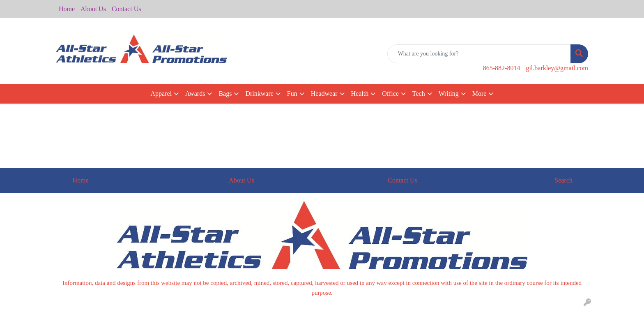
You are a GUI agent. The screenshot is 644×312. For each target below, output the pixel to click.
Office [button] (390, 94)
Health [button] (360, 94)
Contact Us (126, 9)
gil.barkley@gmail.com (557, 68)
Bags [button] (225, 94)
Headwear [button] (324, 94)
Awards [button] (195, 94)
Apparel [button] (161, 94)
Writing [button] (449, 94)
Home (67, 9)
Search (563, 180)
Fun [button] (292, 94)
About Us (93, 9)
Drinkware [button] (259, 94)
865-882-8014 (502, 68)
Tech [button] (419, 94)
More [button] (480, 94)
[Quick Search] (479, 54)
